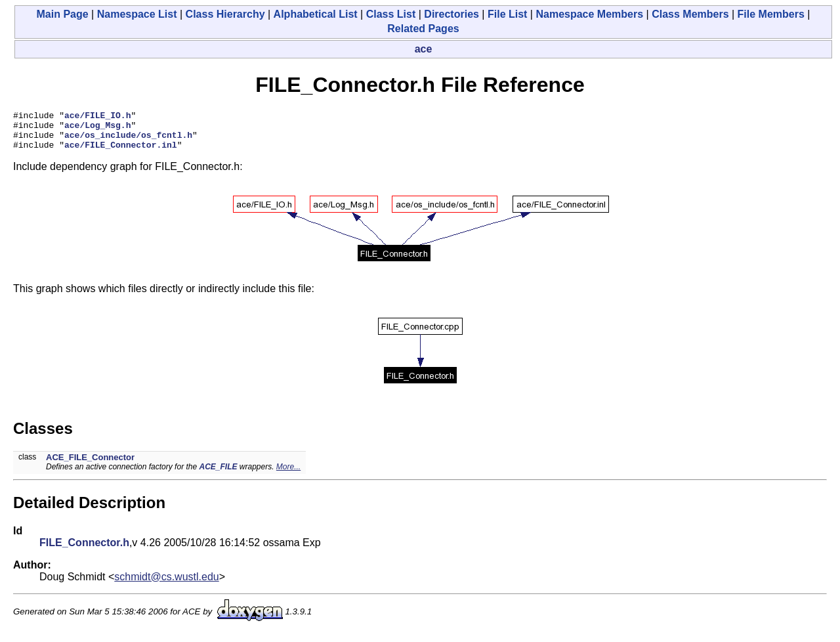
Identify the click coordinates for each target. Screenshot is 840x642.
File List (507, 14)
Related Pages (423, 29)
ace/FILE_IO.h (97, 117)
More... (288, 475)
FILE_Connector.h (84, 550)
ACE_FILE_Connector (90, 465)
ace (424, 49)
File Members (771, 14)
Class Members (690, 14)
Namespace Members (589, 14)
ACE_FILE (218, 475)
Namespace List (137, 14)
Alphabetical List (316, 14)
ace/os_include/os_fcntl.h (128, 140)
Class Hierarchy (225, 14)
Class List (391, 14)
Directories (451, 14)
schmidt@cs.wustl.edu (166, 585)
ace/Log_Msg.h (97, 129)
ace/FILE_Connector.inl (121, 152)
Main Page (63, 14)
